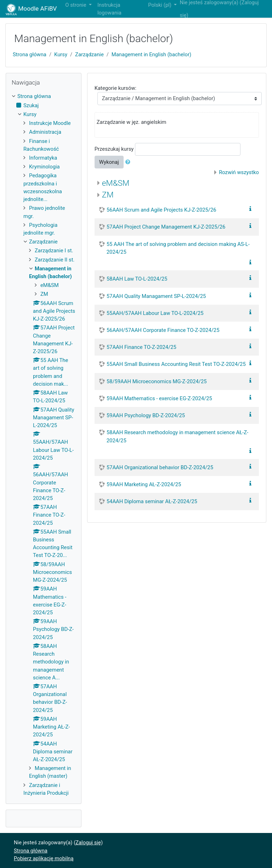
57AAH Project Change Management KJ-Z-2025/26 (166, 227)
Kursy (61, 54)
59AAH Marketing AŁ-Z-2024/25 (144, 484)
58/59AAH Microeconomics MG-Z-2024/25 (157, 381)
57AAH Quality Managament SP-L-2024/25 (156, 296)
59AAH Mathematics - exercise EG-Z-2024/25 (159, 398)
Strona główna (30, 54)
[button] (129, 162)
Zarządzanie (89, 54)
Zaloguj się (88, 843)
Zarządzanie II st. (55, 260)
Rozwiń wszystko (239, 172)
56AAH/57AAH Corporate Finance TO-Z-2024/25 (163, 330)
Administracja (45, 132)
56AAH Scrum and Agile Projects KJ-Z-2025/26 (161, 210)
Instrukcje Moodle (50, 123)
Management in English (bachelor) (151, 54)
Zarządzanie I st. (54, 251)
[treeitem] (44, 96)
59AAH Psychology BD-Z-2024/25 (146, 415)
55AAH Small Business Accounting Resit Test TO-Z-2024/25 (176, 364)
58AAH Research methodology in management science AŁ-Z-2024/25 (177, 436)
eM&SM (116, 183)
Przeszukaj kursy (114, 149)
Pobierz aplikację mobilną (44, 858)
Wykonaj (109, 162)
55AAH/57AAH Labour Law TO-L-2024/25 (155, 313)
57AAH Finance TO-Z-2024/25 (141, 347)
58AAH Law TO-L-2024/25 (137, 279)
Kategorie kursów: (115, 88)
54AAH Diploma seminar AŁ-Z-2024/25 (152, 501)
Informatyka (43, 158)
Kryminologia (44, 167)
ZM (108, 195)
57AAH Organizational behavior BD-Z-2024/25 (160, 467)
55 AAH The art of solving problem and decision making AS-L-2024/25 (178, 248)
